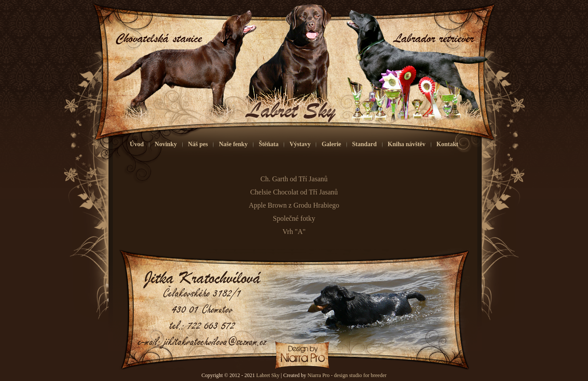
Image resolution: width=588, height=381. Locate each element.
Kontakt (447, 144)
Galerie (331, 144)
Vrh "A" (294, 232)
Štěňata (269, 144)
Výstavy (300, 144)
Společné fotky (294, 218)
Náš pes (198, 144)
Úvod (137, 144)
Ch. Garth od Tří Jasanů (294, 179)
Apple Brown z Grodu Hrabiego (294, 205)
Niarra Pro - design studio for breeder (347, 375)
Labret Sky (268, 375)
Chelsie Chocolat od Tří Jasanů (294, 192)
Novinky (166, 144)
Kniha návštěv (407, 144)
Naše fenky (233, 144)
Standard (364, 144)
